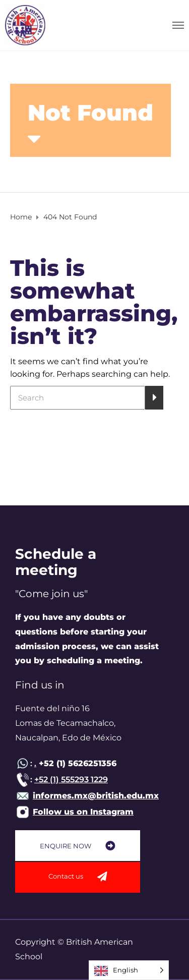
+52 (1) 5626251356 (76, 763)
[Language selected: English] (129, 970)
